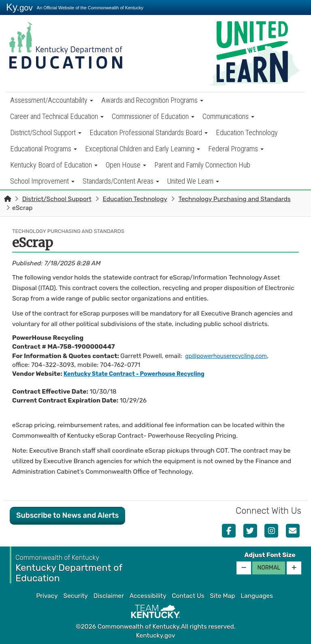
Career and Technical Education (57, 116)
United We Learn (193, 181)
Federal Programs (236, 149)
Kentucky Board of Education (54, 165)
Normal (269, 568)
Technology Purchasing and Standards (234, 199)
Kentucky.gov (156, 636)
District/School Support (46, 132)
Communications (228, 116)
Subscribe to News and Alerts (67, 515)
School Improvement (42, 181)
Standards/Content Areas (121, 181)
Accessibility (148, 596)
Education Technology (247, 132)
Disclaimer (109, 596)
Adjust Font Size (270, 555)
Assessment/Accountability (52, 100)
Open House (126, 165)
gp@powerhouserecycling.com (230, 356)
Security (75, 596)
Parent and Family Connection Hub (202, 165)
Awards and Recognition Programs (152, 100)
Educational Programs (44, 149)
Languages (257, 596)
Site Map (222, 596)
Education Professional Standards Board (149, 132)
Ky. (19, 7)
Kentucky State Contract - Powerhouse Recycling (141, 374)
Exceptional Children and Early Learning (143, 149)
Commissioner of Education (153, 116)
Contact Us (188, 596)
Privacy (47, 596)
